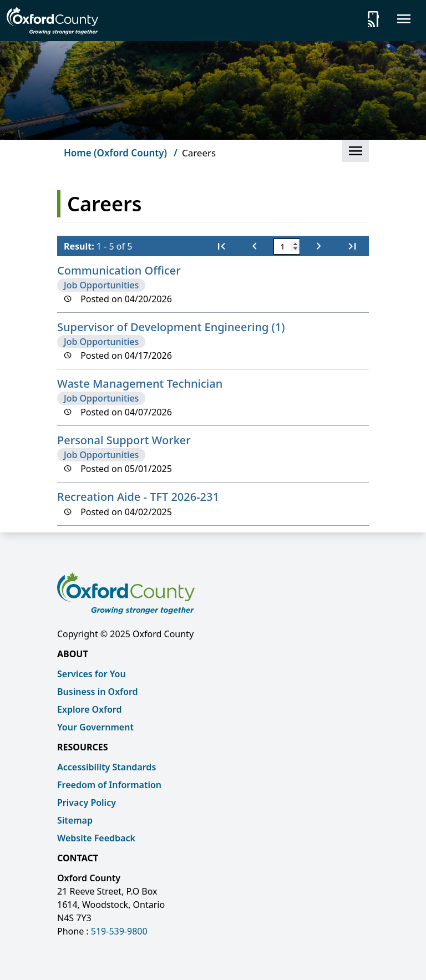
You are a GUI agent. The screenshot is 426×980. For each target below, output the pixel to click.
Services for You (92, 674)
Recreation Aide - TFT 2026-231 (138, 497)
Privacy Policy (87, 803)
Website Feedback (96, 838)
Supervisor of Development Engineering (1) (171, 327)
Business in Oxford (98, 692)
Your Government (95, 727)
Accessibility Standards (106, 767)
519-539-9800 (119, 931)
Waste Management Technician (140, 384)
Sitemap (75, 820)
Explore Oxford (89, 709)
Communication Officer (119, 270)
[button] (356, 151)
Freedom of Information (109, 785)
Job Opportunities (101, 285)
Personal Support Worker (124, 440)
